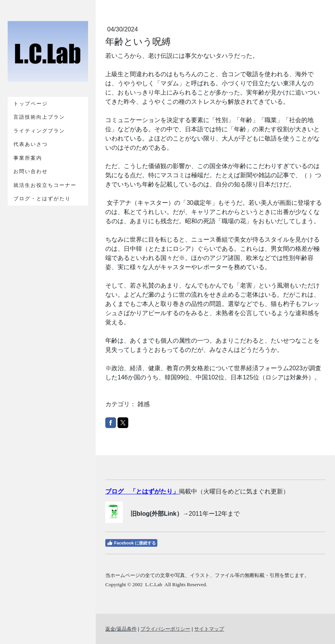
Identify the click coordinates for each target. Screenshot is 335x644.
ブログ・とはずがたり (42, 199)
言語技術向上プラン (39, 117)
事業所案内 (28, 158)
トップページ (31, 104)
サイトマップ (209, 629)
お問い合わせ (31, 171)
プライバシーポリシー (165, 629)
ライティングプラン (39, 131)
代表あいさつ (31, 144)
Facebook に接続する (131, 543)
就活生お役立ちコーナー (45, 185)
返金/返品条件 (121, 629)
